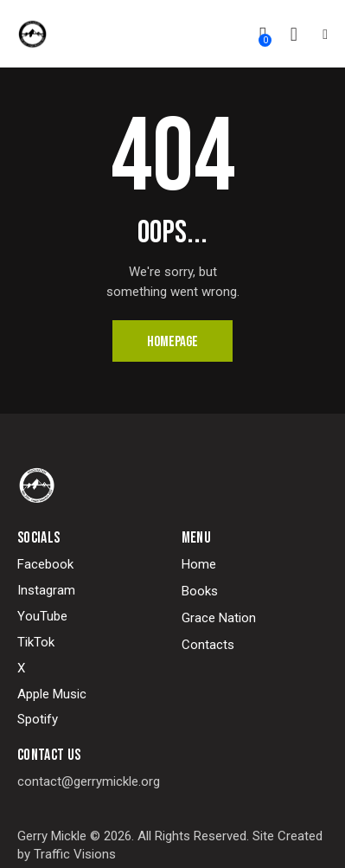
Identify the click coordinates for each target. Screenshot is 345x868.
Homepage (172, 342)
